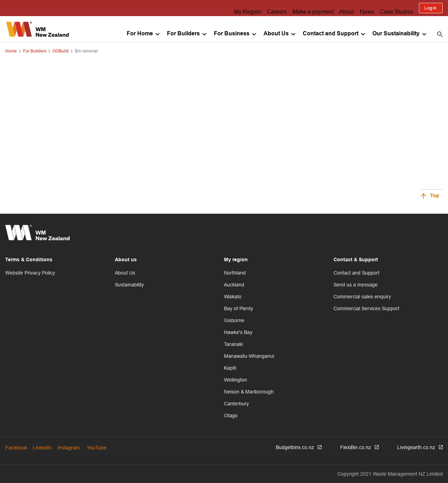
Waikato (233, 297)
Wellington (236, 380)
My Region (233, 8)
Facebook (16, 448)
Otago (231, 415)
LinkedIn (42, 448)
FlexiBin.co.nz (356, 447)
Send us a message (356, 285)
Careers (265, 8)
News (364, 8)
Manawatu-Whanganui (249, 356)
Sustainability (129, 285)
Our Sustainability (396, 34)
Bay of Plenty (239, 308)
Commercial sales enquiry (362, 297)
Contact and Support (331, 34)
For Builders (183, 34)
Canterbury (236, 404)
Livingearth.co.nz (416, 447)
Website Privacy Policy (30, 273)
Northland (235, 273)
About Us (276, 34)
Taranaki (233, 344)
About (340, 8)
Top (435, 196)
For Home (140, 34)
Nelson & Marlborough (249, 392)
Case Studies (396, 8)
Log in (431, 8)
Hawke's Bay (238, 332)
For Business (232, 34)
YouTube (97, 448)
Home (11, 51)
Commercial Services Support (366, 308)
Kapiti (230, 368)
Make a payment (304, 8)
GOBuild (61, 51)
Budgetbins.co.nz (295, 447)
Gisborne (234, 320)
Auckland (234, 285)
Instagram (69, 448)
